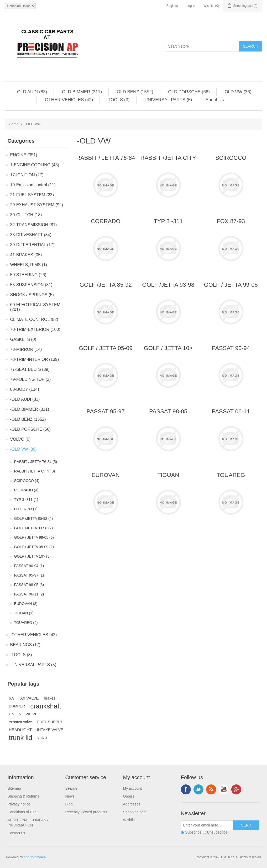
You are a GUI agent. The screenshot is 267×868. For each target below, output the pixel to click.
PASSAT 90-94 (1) (29, 566)
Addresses (132, 804)
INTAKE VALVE (50, 730)
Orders (129, 796)
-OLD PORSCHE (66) (188, 92)
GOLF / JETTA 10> (168, 348)
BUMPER (17, 706)
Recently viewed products (86, 812)
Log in (191, 6)
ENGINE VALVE (23, 714)
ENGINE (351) (24, 155)
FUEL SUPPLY (50, 722)
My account (133, 788)
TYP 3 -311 (168, 221)
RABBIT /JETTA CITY (168, 158)
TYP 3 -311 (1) (26, 500)
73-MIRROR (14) (26, 349)
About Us (215, 100)
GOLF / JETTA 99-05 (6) (34, 537)
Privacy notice (19, 804)
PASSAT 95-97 (106, 411)
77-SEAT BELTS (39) (30, 369)
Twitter (198, 789)
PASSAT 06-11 (231, 411)
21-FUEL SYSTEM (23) (32, 195)
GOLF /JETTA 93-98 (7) (34, 528)
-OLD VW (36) (237, 92)
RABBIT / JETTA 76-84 (106, 158)
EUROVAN (106, 475)
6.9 (12, 698)
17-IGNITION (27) (27, 175)
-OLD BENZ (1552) (134, 92)
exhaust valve (20, 722)
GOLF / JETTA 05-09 (106, 348)
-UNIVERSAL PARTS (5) (168, 100)
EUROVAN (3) (26, 604)
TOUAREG (231, 475)
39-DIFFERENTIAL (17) (32, 245)
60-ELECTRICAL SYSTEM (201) (35, 307)
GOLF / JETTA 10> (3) (32, 556)
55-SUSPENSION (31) (31, 285)
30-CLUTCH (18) (26, 215)
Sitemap (14, 788)
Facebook (186, 789)
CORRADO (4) (26, 490)
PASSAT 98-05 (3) (29, 585)
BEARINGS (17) (25, 645)
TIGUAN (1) (24, 613)
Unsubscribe (217, 832)
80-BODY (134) (25, 389)
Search (71, 788)
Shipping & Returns (23, 796)
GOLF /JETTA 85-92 (106, 285)
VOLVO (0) (20, 439)
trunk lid (21, 738)
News (70, 796)
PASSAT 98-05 (168, 411)
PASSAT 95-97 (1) (29, 575)
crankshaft (46, 706)
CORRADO (106, 221)
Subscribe (193, 832)
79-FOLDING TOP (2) (31, 379)
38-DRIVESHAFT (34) (31, 235)
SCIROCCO (231, 158)
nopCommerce (35, 857)
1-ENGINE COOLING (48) (35, 165)
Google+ (236, 789)
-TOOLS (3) (118, 100)
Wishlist (129, 820)
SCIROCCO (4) (27, 481)
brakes (49, 698)
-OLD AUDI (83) (31, 92)
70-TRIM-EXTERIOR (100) (35, 329)
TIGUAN (168, 475)
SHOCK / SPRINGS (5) (32, 295)
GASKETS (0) (23, 339)
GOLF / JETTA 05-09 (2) (34, 547)
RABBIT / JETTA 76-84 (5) (36, 462)
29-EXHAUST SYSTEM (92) (37, 205)
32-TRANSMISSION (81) (34, 225)
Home (14, 124)
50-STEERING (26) (28, 275)
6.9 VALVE (29, 698)
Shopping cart (134, 812)
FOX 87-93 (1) (26, 509)
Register (172, 6)
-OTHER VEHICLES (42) (68, 100)
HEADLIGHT (20, 730)
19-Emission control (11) (33, 185)
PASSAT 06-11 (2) (29, 594)
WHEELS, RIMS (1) (29, 265)
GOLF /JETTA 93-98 (168, 285)
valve (42, 738)
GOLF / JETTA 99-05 (231, 285)
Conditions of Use (22, 812)
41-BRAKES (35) (26, 255)
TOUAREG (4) (26, 623)
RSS (211, 789)
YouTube (224, 789)
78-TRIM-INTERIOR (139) (35, 359)
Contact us (16, 833)
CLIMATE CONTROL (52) (34, 319)
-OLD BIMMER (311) (81, 92)
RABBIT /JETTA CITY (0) (35, 471)
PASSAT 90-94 (231, 348)
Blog (69, 804)
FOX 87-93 (231, 221)
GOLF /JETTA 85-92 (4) (34, 518)
